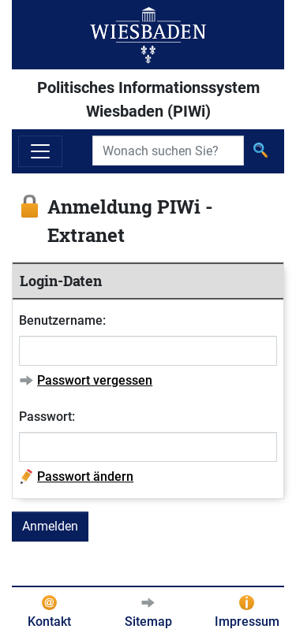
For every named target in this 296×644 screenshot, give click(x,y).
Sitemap (148, 622)
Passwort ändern (85, 476)
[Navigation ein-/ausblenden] (40, 151)
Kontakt (49, 622)
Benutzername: (62, 320)
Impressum (247, 622)
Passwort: (47, 417)
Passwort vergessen (95, 380)
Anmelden (50, 526)
